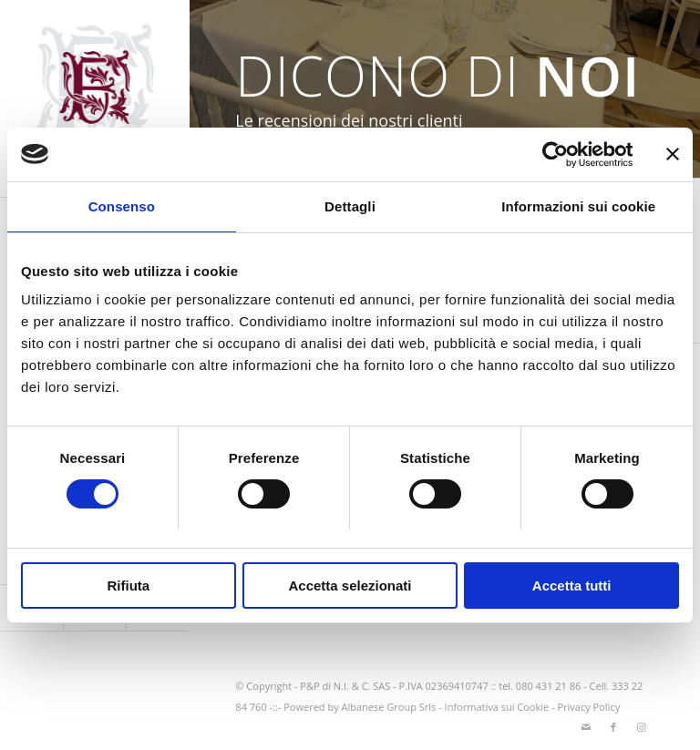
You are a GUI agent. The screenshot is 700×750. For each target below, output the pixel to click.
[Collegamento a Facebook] (613, 727)
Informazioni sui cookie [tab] (578, 206)
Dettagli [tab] (350, 206)
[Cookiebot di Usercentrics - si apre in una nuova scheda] (553, 154)
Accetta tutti (572, 586)
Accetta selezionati (350, 586)
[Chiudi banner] (673, 154)
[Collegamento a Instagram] (641, 727)
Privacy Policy (588, 707)
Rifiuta (128, 586)
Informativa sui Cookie (497, 707)
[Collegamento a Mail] (586, 727)
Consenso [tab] (122, 206)
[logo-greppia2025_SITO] (95, 98)
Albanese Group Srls (389, 707)
